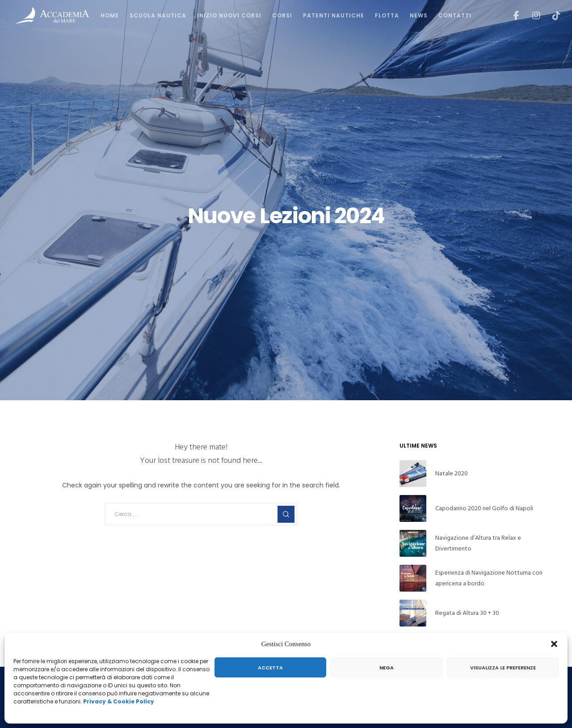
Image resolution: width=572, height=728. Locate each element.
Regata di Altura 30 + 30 (467, 613)
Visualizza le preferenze (503, 668)
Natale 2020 (452, 473)
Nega (387, 668)
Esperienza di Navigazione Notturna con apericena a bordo (489, 578)
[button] (554, 644)
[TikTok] (551, 16)
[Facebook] (511, 16)
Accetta (270, 668)
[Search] (286, 514)
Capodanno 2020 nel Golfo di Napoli (484, 508)
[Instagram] (531, 16)
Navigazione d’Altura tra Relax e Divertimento (478, 543)
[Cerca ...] (201, 514)
